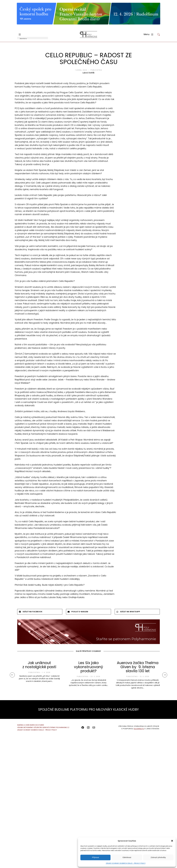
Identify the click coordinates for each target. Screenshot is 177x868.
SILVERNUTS (139, 729)
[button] (172, 841)
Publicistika (96, 70)
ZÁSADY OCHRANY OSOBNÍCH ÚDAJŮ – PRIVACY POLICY (126, 863)
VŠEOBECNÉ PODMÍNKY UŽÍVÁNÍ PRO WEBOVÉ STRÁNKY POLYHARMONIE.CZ (43, 727)
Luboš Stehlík (88, 73)
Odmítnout (127, 857)
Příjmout (96, 857)
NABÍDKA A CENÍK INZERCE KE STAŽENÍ (31, 725)
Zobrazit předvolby (158, 857)
